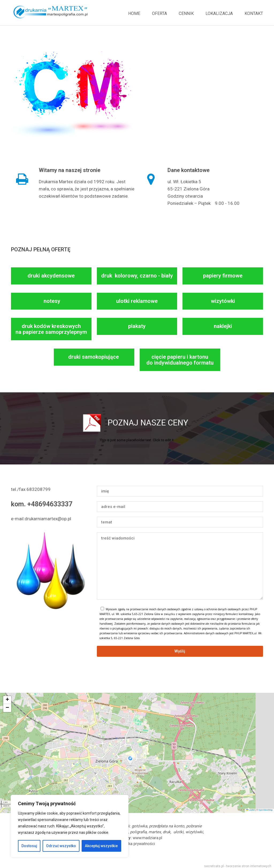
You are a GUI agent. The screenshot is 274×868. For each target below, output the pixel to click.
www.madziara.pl (147, 838)
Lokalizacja (219, 13)
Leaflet (250, 810)
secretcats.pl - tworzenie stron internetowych (238, 866)
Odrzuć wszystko (61, 846)
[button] (131, 761)
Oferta (159, 13)
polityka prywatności (137, 844)
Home (134, 13)
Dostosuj (29, 846)
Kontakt (254, 13)
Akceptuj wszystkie (101, 846)
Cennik (186, 13)
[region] (70, 826)
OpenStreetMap (266, 810)
